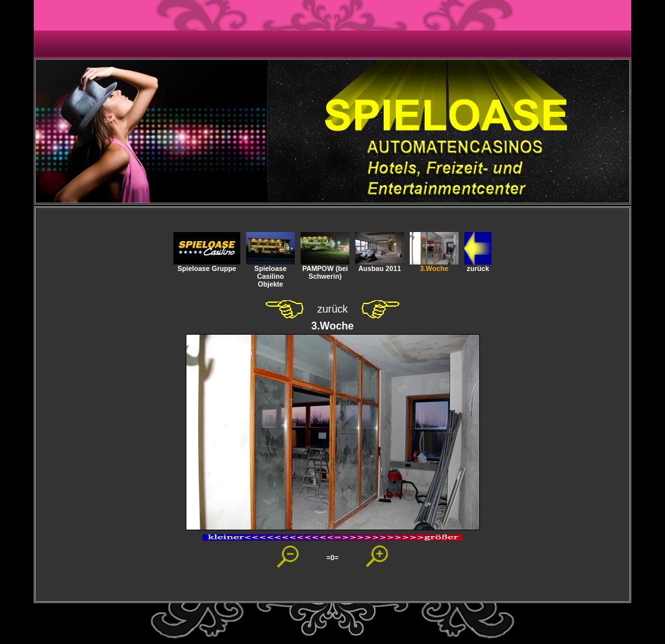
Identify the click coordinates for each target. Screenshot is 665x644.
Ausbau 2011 (380, 265)
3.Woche (434, 265)
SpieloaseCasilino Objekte (270, 273)
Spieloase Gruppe (207, 265)
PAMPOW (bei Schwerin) (325, 269)
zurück (478, 265)
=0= (332, 558)
